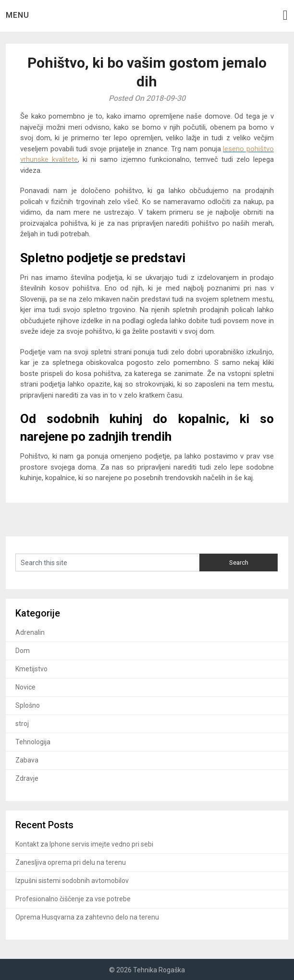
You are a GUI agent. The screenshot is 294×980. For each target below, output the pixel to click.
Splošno (28, 705)
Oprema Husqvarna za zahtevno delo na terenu (87, 917)
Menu (18, 15)
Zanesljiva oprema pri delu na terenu (71, 862)
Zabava (27, 760)
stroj (22, 724)
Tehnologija (33, 742)
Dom (23, 651)
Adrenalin (30, 632)
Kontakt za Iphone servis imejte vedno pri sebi (84, 844)
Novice (25, 687)
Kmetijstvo (31, 669)
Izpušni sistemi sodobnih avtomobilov (72, 881)
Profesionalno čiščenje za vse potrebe (73, 899)
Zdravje (27, 778)
